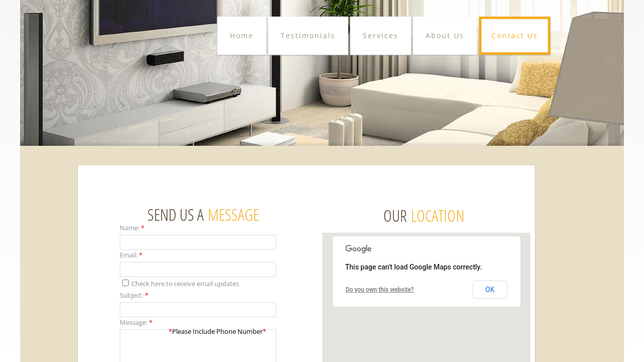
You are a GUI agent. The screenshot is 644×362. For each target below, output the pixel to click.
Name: (132, 228)
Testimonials (308, 35)
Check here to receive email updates (181, 284)
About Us (445, 35)
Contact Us (515, 35)
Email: (131, 255)
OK (490, 290)
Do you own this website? (380, 290)
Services (381, 35)
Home (242, 35)
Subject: (134, 295)
